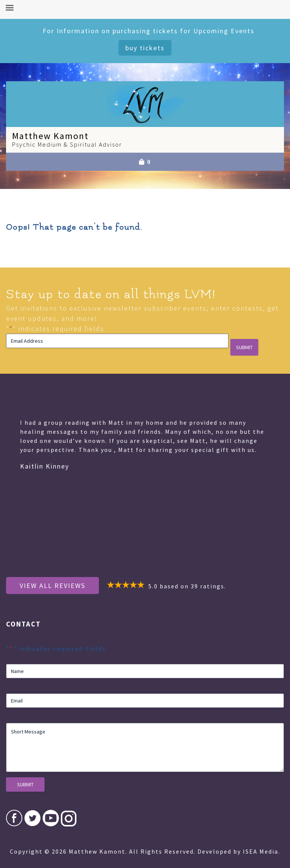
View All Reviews (52, 586)
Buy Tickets (145, 48)
